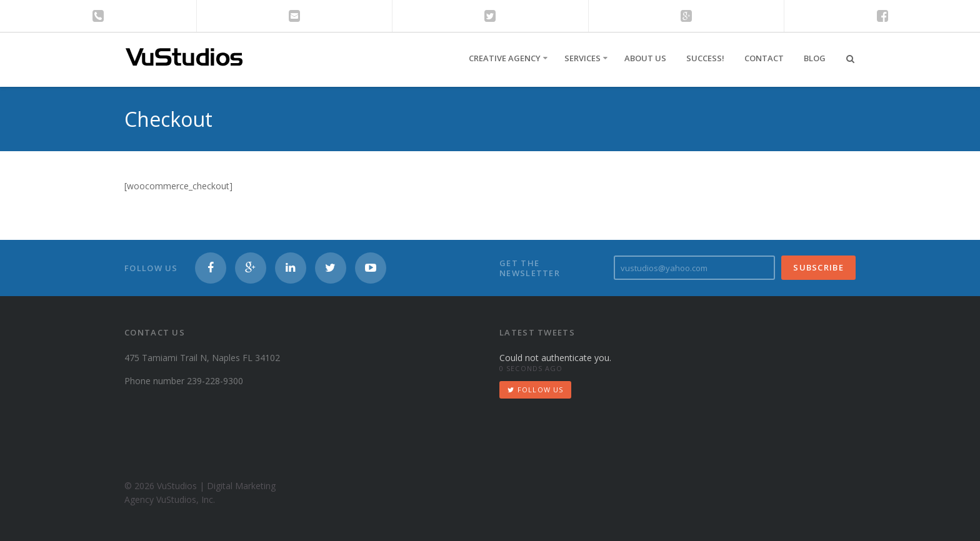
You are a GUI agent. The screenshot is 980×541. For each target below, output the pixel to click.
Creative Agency (505, 58)
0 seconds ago (531, 368)
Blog (815, 58)
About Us (645, 58)
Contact (764, 58)
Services (582, 58)
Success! (705, 58)
